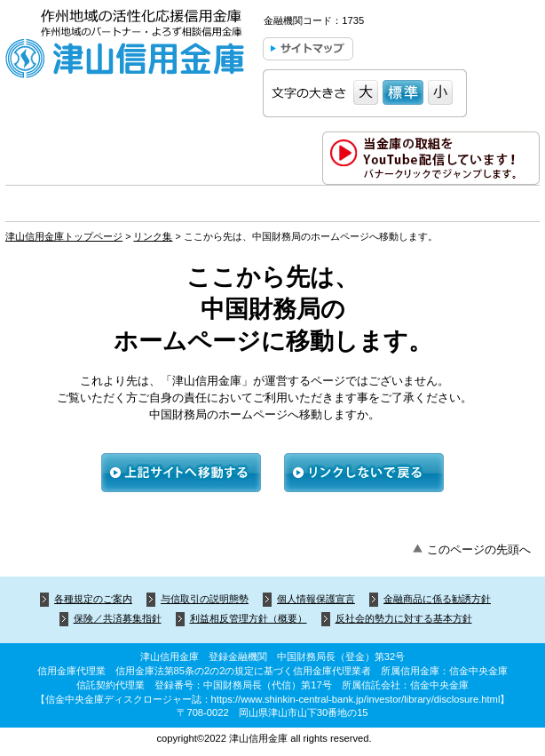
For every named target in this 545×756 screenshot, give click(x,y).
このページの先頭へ (479, 549)
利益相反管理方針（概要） (249, 618)
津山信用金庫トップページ (64, 236)
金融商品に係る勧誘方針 (437, 599)
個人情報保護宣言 (316, 599)
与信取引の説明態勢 (205, 599)
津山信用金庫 (125, 47)
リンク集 (153, 236)
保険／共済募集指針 (118, 618)
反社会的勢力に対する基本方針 (404, 618)
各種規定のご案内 (93, 599)
